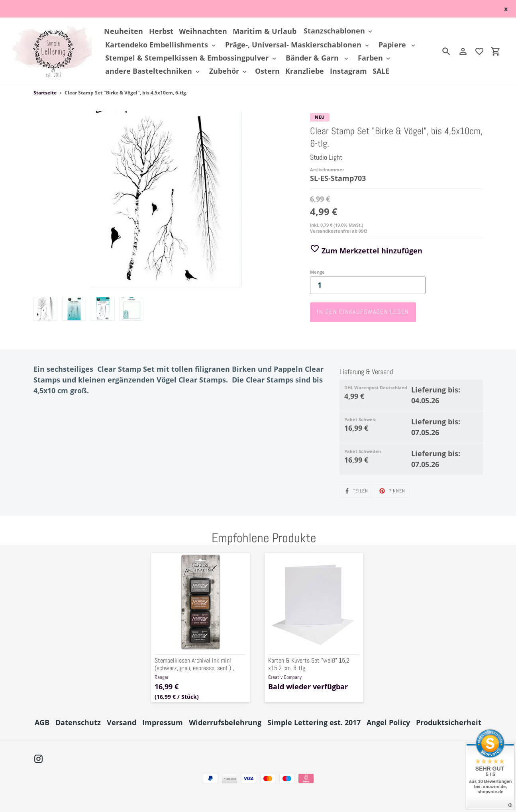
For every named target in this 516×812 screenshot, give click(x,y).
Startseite (45, 93)
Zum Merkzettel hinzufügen (366, 251)
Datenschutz (78, 722)
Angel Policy (388, 722)
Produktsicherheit (449, 722)
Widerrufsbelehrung (225, 722)
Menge (317, 272)
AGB (42, 722)
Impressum (163, 722)
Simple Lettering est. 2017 (314, 722)
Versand (122, 722)
